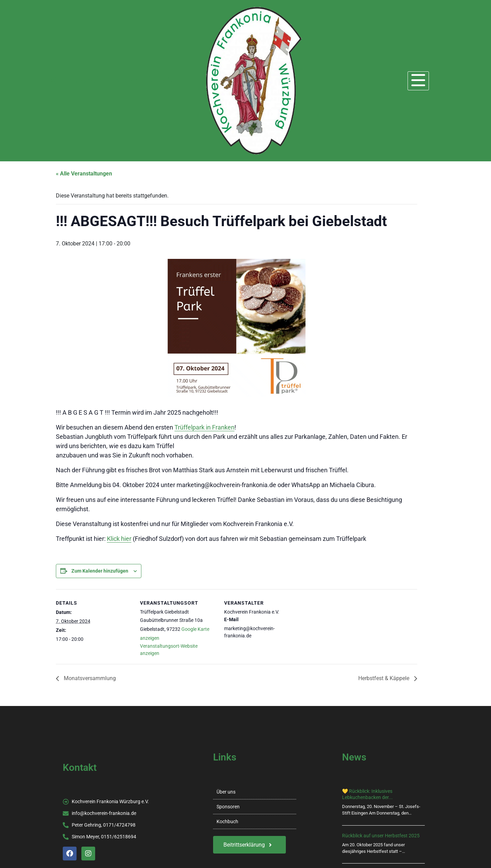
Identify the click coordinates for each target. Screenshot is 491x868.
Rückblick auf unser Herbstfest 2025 (381, 836)
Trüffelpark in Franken (204, 427)
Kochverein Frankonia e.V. (113, 81)
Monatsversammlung (89, 678)
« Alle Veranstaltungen (84, 174)
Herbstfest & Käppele (384, 678)
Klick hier (119, 539)
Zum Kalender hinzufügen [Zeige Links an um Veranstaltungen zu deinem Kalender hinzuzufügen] (100, 571)
